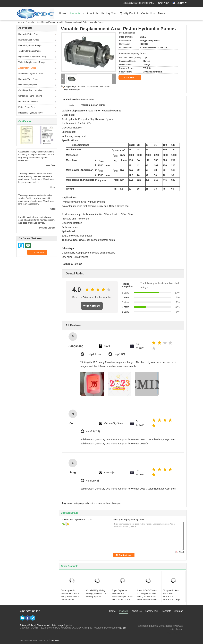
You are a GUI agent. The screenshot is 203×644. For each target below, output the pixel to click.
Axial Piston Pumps (46, 22)
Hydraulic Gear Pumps (29, 40)
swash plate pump (75, 503)
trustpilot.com (94, 354)
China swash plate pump (50, 625)
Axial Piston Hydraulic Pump (31, 74)
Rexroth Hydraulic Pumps (30, 45)
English (181, 3)
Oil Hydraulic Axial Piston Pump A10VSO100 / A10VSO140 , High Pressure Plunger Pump (173, 597)
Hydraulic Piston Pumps (29, 34)
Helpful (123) (93, 432)
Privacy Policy (27, 625)
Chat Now (163, 3)
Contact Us (148, 14)
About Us (92, 14)
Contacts (166, 611)
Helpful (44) (92, 481)
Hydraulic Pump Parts (28, 102)
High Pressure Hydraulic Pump (32, 57)
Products (75, 14)
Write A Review (92, 306)
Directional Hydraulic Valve (31, 113)
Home (63, 14)
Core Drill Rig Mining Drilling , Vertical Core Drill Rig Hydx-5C (96, 593)
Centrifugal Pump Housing (30, 96)
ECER (123, 628)
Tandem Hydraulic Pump (29, 51)
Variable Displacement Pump (31, 62)
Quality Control (129, 14)
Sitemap (179, 611)
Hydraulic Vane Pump (28, 79)
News (162, 14)
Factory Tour (109, 14)
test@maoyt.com (174, 633)
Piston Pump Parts (27, 107)
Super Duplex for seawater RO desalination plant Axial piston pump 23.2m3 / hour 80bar (122, 597)
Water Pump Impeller (28, 85)
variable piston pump (113, 503)
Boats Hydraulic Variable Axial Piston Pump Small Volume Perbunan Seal (70, 595)
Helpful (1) (119, 354)
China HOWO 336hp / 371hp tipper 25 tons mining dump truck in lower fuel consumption (148, 595)
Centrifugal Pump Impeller (30, 90)
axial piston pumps (93, 503)
